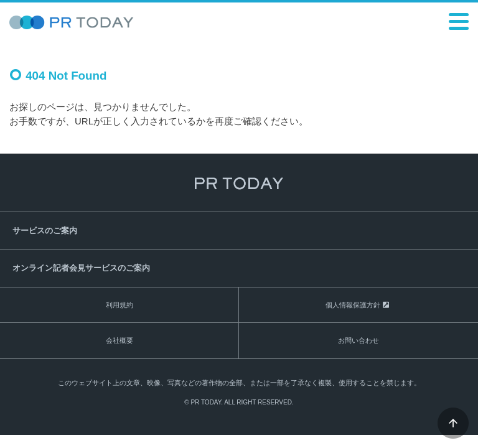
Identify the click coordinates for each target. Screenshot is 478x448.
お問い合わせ (358, 340)
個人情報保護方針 (353, 305)
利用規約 (119, 305)
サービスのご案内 (45, 231)
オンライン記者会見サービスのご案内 (81, 268)
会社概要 (119, 340)
